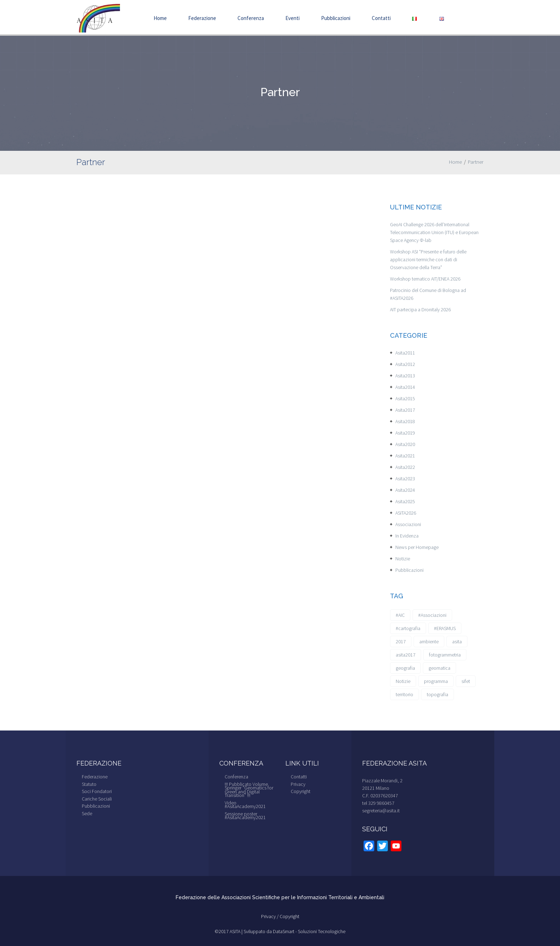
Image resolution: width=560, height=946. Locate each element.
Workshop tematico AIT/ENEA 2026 (425, 279)
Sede (87, 813)
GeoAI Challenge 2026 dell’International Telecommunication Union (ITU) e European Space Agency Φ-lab (434, 232)
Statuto (89, 784)
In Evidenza (407, 536)
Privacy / (270, 916)
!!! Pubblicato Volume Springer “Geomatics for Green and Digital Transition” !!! (249, 790)
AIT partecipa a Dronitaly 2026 (420, 309)
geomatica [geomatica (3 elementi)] (439, 668)
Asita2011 (405, 353)
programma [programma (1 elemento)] (436, 681)
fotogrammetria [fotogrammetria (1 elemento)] (445, 655)
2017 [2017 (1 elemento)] (401, 642)
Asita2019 (405, 433)
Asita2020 (405, 444)
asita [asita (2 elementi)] (457, 642)
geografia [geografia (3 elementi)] (405, 668)
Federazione (202, 18)
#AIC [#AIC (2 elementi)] (400, 615)
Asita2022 (405, 467)
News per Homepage (417, 547)
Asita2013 (405, 376)
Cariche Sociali (97, 799)
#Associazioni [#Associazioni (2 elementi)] (432, 615)
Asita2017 (405, 410)
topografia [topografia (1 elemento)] (437, 694)
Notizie (403, 559)
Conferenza (251, 18)
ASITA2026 (406, 513)
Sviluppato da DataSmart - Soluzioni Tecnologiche (294, 931)
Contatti (381, 18)
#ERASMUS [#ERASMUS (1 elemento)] (445, 628)
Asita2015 (405, 398)
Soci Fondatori (97, 791)
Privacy (298, 784)
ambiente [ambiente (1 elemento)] (429, 642)
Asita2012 (405, 364)
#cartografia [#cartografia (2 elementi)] (408, 628)
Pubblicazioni (336, 18)
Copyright (301, 791)
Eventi (292, 18)
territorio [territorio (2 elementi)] (404, 694)
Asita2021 (405, 456)
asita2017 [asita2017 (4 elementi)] (406, 655)
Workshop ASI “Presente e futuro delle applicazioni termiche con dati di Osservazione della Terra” (428, 259)
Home (160, 18)
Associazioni (408, 524)
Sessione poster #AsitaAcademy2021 (245, 816)
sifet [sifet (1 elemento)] (466, 681)
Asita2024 (405, 490)
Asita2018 (405, 421)
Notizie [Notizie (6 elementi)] (403, 681)
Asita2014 (405, 387)
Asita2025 (405, 501)
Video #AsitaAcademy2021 (245, 805)
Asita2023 (405, 479)
